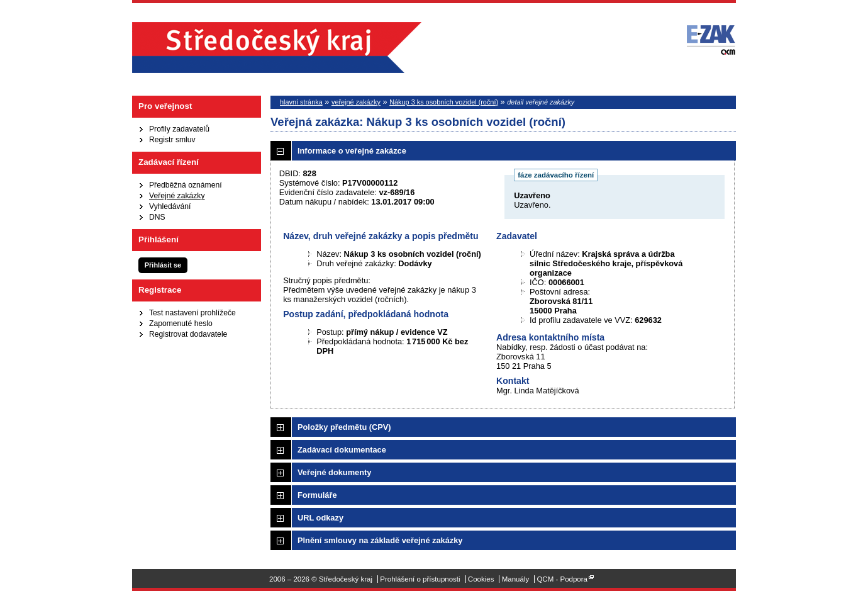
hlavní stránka (301, 102)
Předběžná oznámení (186, 185)
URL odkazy (320, 518)
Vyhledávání (170, 206)
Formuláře (317, 495)
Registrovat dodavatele (188, 334)
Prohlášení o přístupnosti (420, 579)
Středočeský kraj (277, 48)
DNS (157, 217)
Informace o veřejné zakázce (352, 151)
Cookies (481, 579)
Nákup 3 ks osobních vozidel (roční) (444, 102)
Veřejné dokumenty (334, 472)
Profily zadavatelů (179, 129)
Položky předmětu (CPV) (344, 427)
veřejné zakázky (356, 102)
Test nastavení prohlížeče (192, 313)
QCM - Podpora (562, 579)
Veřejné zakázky (177, 196)
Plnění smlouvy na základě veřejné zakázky (380, 540)
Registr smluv (172, 140)
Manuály (516, 579)
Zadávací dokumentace (342, 450)
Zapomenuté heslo (181, 324)
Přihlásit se (163, 265)
